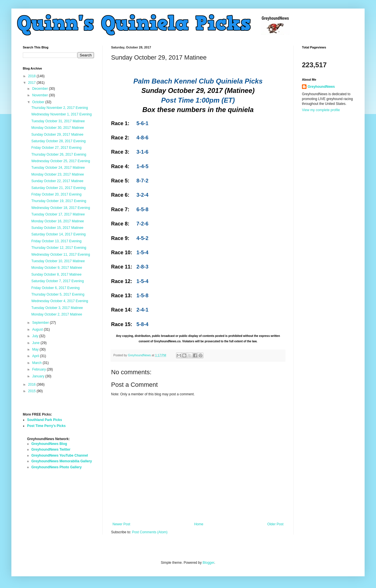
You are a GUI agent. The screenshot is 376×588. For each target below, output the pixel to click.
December (41, 89)
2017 (32, 83)
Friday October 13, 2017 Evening (56, 241)
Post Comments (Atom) (150, 532)
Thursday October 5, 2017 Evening (58, 294)
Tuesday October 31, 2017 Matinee (58, 121)
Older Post (275, 524)
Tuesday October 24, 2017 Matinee (58, 168)
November (41, 95)
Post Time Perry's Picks (46, 426)
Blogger (208, 563)
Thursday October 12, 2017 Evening (59, 248)
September (41, 323)
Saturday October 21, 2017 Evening (59, 188)
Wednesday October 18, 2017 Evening (61, 208)
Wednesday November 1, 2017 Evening (62, 114)
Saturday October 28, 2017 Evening (59, 141)
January (39, 376)
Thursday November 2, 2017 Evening (60, 108)
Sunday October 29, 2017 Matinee (57, 135)
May (36, 349)
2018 (32, 76)
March (37, 363)
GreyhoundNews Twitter (51, 449)
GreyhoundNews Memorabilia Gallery (62, 461)
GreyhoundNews (321, 87)
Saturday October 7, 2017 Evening (58, 281)
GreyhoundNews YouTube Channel (60, 455)
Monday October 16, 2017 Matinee (58, 221)
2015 (32, 391)
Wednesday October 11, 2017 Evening (61, 255)
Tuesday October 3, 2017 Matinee (57, 308)
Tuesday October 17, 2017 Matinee (58, 214)
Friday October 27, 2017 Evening (56, 148)
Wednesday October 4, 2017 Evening (60, 301)
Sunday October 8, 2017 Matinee (56, 274)
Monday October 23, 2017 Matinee (58, 174)
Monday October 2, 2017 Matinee (57, 314)
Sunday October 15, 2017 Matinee (57, 228)
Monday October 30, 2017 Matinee (58, 128)
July (36, 336)
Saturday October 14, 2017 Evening (59, 234)
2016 (32, 384)
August (38, 329)
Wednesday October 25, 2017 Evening (61, 161)
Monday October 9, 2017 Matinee (57, 268)
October (39, 102)
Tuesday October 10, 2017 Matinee (58, 261)
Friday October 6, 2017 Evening (55, 288)
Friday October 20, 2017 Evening (56, 194)
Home (199, 524)
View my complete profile (321, 110)
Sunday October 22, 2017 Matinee (57, 181)
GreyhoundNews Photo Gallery (57, 467)
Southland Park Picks (45, 420)
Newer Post (121, 524)
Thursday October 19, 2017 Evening (59, 201)
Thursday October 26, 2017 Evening (59, 154)
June (36, 343)
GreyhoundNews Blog (49, 444)
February (39, 369)
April (36, 356)
